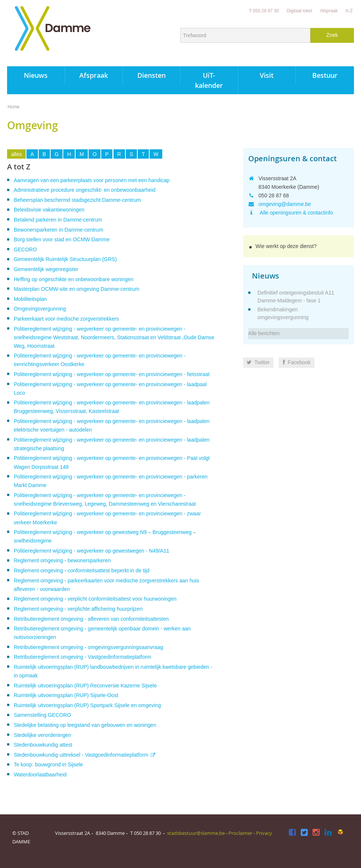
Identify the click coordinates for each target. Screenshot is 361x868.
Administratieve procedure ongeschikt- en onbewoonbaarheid (85, 190)
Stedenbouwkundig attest (43, 745)
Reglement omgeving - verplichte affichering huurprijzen (78, 609)
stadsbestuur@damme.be (196, 833)
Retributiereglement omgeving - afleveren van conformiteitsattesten (91, 619)
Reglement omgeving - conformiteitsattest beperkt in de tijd (82, 570)
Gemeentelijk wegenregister (46, 269)
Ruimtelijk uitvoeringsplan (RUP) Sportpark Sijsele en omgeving (87, 705)
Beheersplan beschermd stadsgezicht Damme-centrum (77, 200)
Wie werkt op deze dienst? (286, 246)
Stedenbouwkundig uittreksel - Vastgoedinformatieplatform (81, 755)
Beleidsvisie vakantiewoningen (49, 210)
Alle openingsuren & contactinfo (296, 213)
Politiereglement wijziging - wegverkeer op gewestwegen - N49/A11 (92, 551)
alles (17, 154)
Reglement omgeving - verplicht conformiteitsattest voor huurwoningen (95, 599)
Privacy (264, 833)
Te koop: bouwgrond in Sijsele (48, 764)
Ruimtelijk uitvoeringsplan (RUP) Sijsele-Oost (66, 695)
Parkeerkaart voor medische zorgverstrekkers (66, 319)
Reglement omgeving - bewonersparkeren (62, 560)
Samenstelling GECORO (42, 715)
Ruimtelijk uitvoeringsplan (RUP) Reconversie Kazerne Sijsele (85, 686)
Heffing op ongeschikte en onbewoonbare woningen (74, 279)
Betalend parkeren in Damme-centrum (58, 220)
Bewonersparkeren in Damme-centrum (58, 230)
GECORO (25, 249)
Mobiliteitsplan (30, 299)
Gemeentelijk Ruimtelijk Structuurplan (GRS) (65, 259)
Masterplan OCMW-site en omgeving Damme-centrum (76, 289)
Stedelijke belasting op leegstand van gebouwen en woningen (85, 725)
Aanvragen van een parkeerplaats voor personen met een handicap (92, 180)
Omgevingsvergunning (40, 309)
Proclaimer (240, 833)
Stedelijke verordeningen (42, 735)
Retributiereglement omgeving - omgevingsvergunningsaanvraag (89, 647)
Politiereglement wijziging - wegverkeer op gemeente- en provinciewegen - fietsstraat (112, 374)
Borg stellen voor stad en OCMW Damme (62, 239)
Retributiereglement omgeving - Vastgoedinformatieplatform (82, 657)
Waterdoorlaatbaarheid (40, 775)
